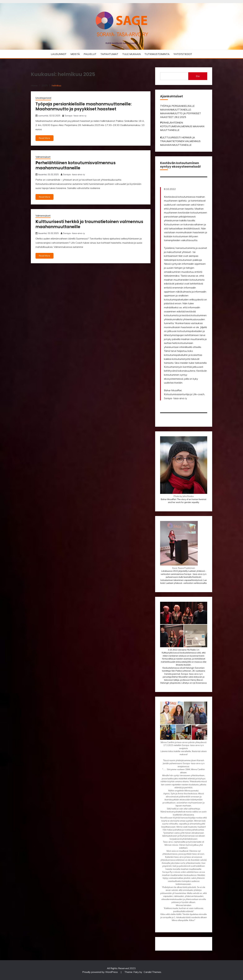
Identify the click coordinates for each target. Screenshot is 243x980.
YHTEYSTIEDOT (183, 54)
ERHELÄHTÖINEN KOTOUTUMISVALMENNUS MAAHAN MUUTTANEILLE (182, 126)
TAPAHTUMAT (109, 54)
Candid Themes (152, 972)
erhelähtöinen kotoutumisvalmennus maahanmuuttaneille (76, 165)
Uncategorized (43, 98)
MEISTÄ (75, 54)
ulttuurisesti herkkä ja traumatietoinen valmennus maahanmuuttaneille (89, 224)
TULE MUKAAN (131, 54)
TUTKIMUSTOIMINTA (157, 54)
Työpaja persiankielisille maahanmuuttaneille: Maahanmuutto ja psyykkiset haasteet (84, 107)
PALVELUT (90, 54)
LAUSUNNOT (59, 54)
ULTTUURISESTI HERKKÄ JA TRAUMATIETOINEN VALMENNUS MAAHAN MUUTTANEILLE (180, 141)
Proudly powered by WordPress (100, 972)
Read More (44, 138)
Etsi (198, 76)
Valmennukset (43, 157)
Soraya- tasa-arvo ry (75, 116)
